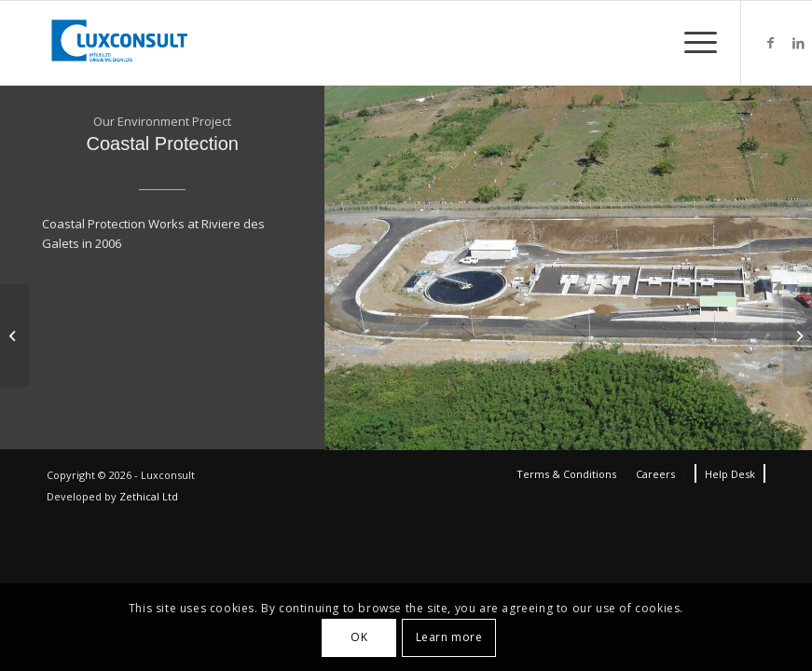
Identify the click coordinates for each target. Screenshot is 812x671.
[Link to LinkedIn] (798, 43)
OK (359, 637)
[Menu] (691, 43)
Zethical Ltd (149, 496)
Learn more (449, 637)
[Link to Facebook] (770, 43)
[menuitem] (566, 474)
